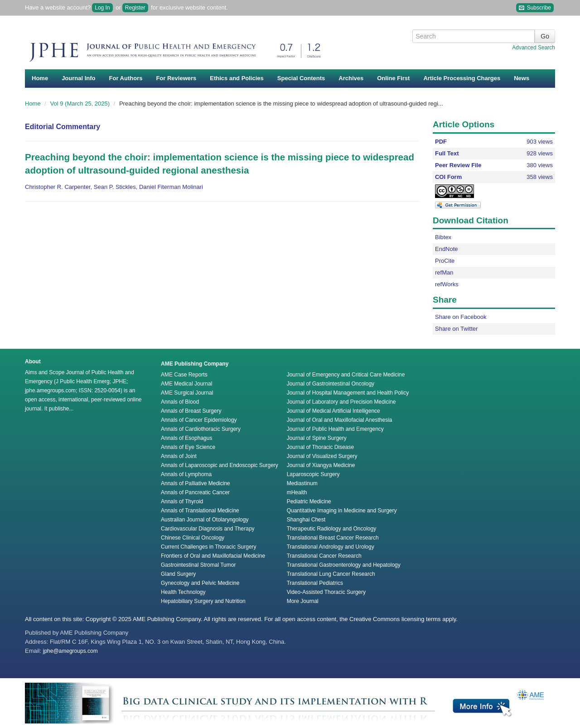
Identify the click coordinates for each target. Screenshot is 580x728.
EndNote (447, 249)
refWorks (447, 284)
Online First (393, 78)
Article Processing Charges (462, 78)
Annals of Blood (180, 402)
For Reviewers (176, 78)
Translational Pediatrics (315, 583)
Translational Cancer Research (324, 556)
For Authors (126, 78)
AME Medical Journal (186, 384)
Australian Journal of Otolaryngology (205, 520)
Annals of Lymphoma (186, 474)
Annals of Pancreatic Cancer (195, 492)
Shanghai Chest (306, 520)
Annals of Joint (179, 456)
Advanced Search (534, 48)
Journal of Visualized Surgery (322, 456)
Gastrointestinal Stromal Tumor (198, 565)
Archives (351, 78)
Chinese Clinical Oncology (193, 538)
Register (135, 8)
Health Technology (183, 592)
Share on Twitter (456, 329)
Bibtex (443, 237)
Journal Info (78, 78)
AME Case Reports (184, 375)
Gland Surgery (178, 574)
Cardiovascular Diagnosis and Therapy (208, 529)
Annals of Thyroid (182, 501)
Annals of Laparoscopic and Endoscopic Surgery (220, 465)
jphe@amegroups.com (70, 651)
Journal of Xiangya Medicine (321, 465)
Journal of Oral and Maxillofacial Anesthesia (340, 420)
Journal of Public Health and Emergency (335, 429)
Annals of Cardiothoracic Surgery (201, 429)
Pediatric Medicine (309, 501)
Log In (102, 8)
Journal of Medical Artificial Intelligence (333, 411)
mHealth (297, 492)
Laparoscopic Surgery (313, 474)
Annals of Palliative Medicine (196, 483)
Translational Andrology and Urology (331, 547)
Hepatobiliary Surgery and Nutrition (203, 601)
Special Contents (301, 78)
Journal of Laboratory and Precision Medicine (341, 402)
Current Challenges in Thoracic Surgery (209, 547)
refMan (444, 272)
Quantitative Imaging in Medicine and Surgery (342, 511)
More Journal (303, 601)
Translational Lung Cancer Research (331, 574)
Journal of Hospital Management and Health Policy (348, 393)
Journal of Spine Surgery (317, 438)
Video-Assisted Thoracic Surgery (326, 592)
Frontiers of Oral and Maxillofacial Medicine (213, 556)
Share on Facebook (461, 317)
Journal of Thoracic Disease (321, 447)
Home (40, 78)
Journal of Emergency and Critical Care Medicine (346, 375)
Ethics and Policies (237, 78)
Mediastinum (302, 483)
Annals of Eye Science (188, 447)
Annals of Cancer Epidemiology (199, 420)
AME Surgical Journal (187, 393)
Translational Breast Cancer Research (333, 538)
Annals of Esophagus (186, 438)
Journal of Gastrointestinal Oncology (331, 384)
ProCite (445, 261)
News (522, 78)
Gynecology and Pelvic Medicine (200, 583)
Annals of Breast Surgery (191, 411)
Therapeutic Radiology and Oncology (331, 529)
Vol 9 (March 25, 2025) (81, 104)
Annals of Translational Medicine (200, 511)
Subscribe (535, 8)
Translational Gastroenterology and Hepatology (344, 565)
